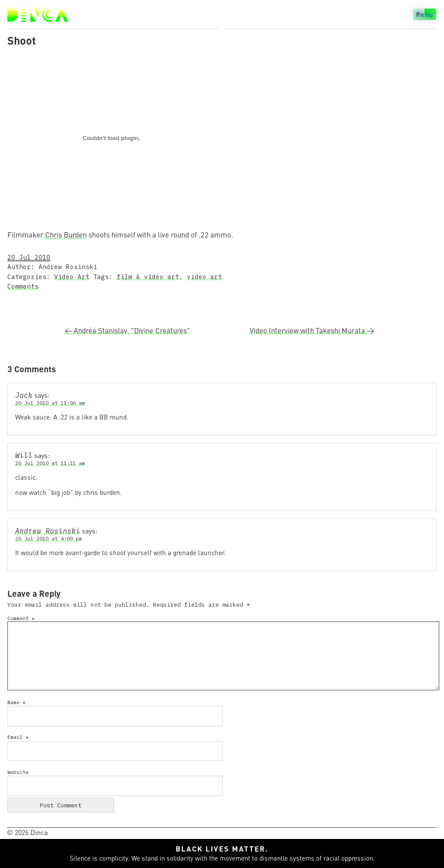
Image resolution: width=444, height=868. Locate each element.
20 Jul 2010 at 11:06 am (50, 403)
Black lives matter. (222, 849)
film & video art (148, 277)
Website (18, 772)
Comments (23, 286)
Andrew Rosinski (48, 531)
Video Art (72, 277)
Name (16, 702)
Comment (21, 618)
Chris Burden (66, 235)
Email (18, 737)
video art (204, 277)
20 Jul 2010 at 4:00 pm (49, 538)
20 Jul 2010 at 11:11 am (50, 463)
